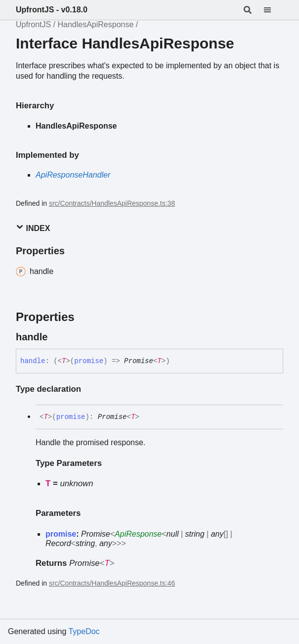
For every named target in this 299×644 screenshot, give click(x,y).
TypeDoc (84, 631)
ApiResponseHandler (73, 175)
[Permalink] (56, 337)
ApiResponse (138, 534)
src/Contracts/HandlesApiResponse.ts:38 (112, 203)
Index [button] (33, 228)
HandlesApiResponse (95, 24)
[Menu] (273, 10)
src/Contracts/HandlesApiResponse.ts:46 (112, 583)
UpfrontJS (33, 24)
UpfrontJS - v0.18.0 (52, 10)
